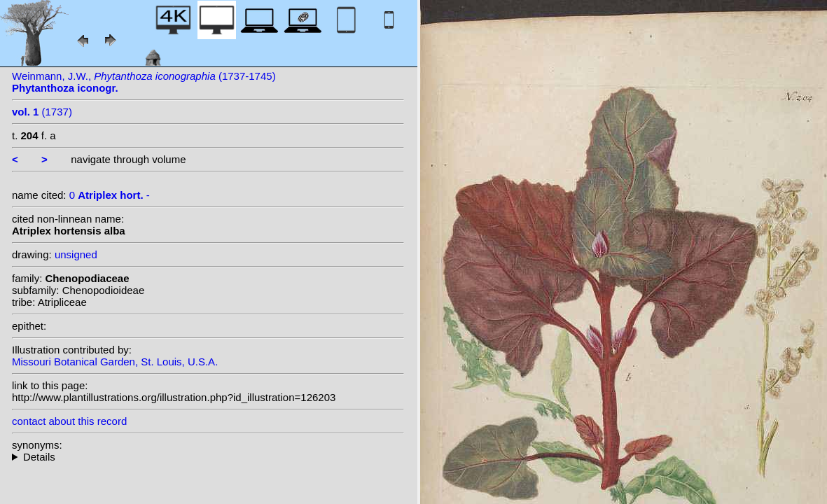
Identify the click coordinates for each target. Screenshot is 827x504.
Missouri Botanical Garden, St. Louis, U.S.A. (115, 362)
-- (208, 457)
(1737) (42, 112)
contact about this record (69, 421)
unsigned (76, 254)
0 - (110, 195)
